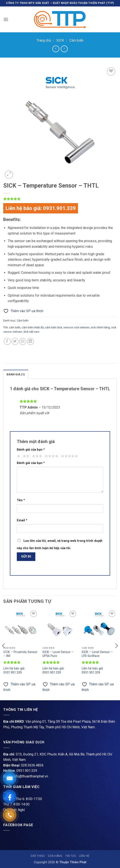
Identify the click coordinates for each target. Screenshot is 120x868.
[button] (6, 19)
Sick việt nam (31, 332)
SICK (60, 40)
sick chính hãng (100, 327)
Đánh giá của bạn (31, 450)
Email (22, 520)
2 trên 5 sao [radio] (25, 456)
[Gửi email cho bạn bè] (23, 341)
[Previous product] (64, 49)
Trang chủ (44, 40)
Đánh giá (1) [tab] (16, 374)
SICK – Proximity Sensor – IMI (20, 654)
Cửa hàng (55, 856)
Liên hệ (84, 856)
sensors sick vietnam (76, 327)
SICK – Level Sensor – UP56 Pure (58, 654)
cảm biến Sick (54, 327)
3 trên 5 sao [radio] (36, 456)
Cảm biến (76, 40)
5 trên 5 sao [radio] (69, 456)
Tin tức (71, 856)
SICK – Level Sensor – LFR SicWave (97, 654)
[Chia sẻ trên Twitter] (15, 341)
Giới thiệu (38, 856)
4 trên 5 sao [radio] (51, 456)
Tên (21, 500)
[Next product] (56, 49)
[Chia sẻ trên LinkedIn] (30, 341)
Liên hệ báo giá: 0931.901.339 (41, 208)
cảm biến (15, 327)
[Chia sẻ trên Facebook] (7, 341)
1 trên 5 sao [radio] (18, 456)
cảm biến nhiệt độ (33, 327)
